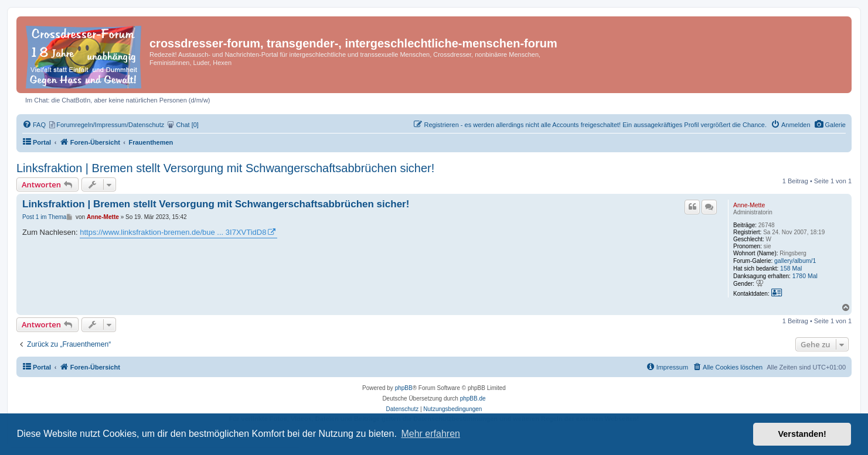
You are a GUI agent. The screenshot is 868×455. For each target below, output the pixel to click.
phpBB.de (473, 398)
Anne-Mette (749, 205)
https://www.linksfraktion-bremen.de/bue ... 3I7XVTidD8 (173, 232)
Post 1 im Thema (44, 217)
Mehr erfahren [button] (430, 434)
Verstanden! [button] (802, 434)
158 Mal (791, 268)
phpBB (404, 388)
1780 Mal (805, 276)
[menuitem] (830, 125)
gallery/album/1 (795, 261)
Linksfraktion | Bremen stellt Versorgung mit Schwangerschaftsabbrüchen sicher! (225, 168)
